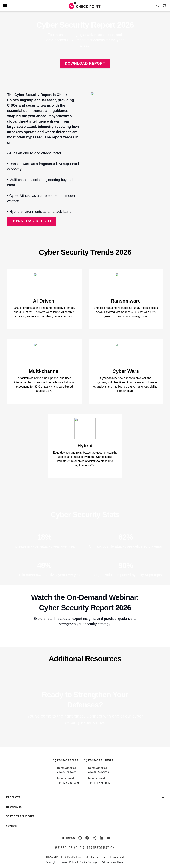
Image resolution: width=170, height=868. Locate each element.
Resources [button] (14, 806)
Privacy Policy (68, 862)
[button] (158, 5)
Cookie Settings (89, 862)
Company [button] (12, 825)
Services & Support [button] (20, 816)
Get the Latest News (112, 862)
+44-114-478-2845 (99, 782)
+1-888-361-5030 (98, 772)
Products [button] (13, 797)
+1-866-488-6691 (67, 772)
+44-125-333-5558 (68, 782)
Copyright (51, 862)
